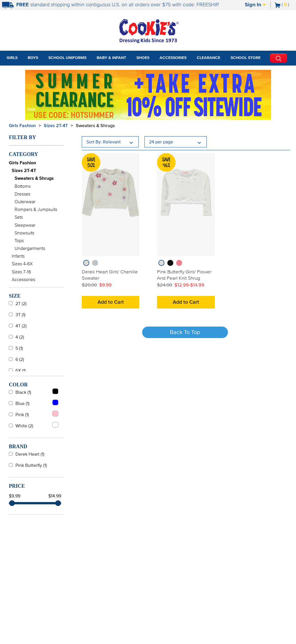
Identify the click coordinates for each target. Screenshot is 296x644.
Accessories (23, 280)
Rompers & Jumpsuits (36, 210)
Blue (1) (34, 403)
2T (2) (18, 304)
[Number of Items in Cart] (282, 5)
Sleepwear (25, 225)
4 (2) (16, 337)
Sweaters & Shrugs (95, 126)
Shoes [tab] (143, 58)
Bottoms (23, 186)
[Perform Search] (279, 58)
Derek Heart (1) (27, 454)
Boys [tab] (33, 58)
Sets (19, 217)
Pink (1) (34, 414)
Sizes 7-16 (21, 272)
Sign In (255, 5)
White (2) (34, 425)
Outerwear (25, 202)
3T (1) (17, 315)
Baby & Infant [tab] (111, 58)
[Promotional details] (33, 109)
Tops (19, 241)
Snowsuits (24, 233)
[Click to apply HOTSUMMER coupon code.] (82, 114)
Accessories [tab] (173, 58)
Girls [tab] (12, 58)
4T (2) (18, 326)
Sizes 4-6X (22, 264)
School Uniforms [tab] (67, 58)
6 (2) (16, 359)
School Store (246, 58)
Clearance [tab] (208, 58)
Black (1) (34, 392)
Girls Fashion (22, 126)
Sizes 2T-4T (56, 126)
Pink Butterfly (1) (28, 465)
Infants (18, 256)
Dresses (22, 194)
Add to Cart (111, 302)
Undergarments (30, 248)
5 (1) (16, 348)
